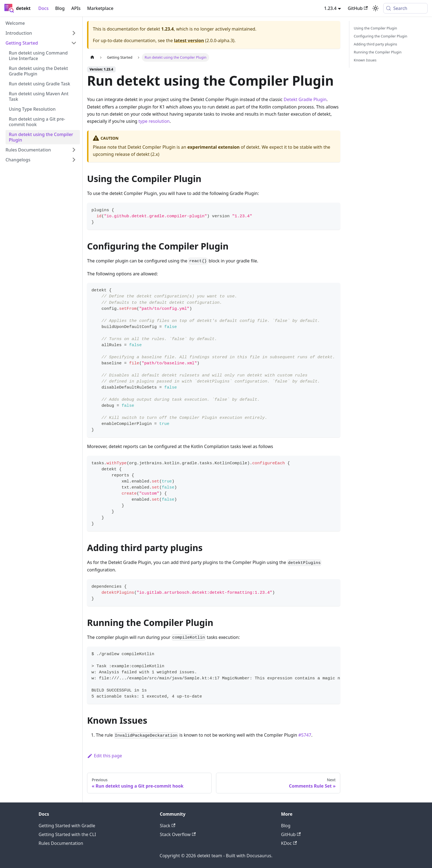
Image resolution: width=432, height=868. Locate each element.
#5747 (305, 735)
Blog (60, 8)
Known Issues (365, 60)
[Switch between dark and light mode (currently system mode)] (376, 8)
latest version (189, 40)
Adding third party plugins (375, 44)
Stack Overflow (178, 834)
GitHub (291, 834)
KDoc (289, 843)
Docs (43, 8)
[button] (41, 33)
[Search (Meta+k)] (405, 8)
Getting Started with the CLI (67, 834)
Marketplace (100, 8)
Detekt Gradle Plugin (305, 99)
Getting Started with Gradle (67, 826)
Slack (168, 826)
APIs (76, 8)
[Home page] (92, 57)
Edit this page (105, 756)
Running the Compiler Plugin (378, 52)
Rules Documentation (61, 843)
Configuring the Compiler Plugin (380, 36)
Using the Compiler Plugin (375, 28)
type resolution (154, 121)
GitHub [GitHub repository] (358, 8)
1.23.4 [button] (330, 8)
